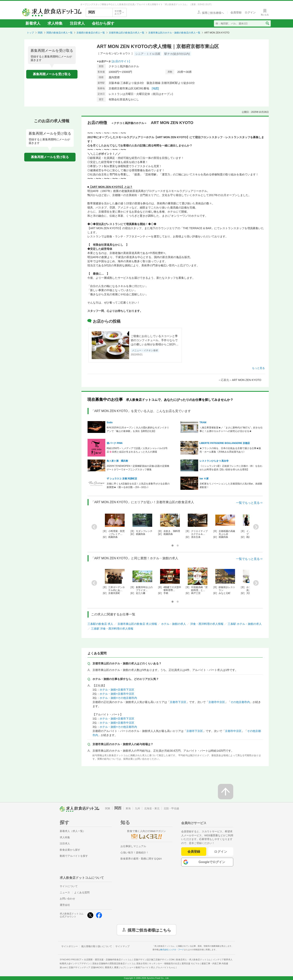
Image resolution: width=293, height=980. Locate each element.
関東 (108, 808)
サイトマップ (122, 946)
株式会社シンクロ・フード (172, 950)
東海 (128, 808)
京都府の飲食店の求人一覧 (91, 33)
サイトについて (69, 886)
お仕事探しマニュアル (133, 846)
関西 (40, 33)
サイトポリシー (70, 946)
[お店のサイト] (121, 61)
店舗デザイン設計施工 (154, 960)
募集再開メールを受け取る (52, 74)
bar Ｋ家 (204, 479)
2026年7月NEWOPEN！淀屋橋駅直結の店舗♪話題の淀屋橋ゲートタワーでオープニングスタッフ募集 (138, 468)
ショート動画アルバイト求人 (151, 967)
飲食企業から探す (70, 850)
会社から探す (103, 23)
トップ (30, 33)
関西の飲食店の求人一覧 (60, 33)
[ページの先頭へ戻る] (226, 792)
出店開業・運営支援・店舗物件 (108, 960)
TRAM (203, 422)
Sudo (110, 422)
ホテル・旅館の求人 (174, 624)
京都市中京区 (217, 702)
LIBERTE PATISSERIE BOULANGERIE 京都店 (225, 443)
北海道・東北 (152, 808)
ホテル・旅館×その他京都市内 (118, 698)
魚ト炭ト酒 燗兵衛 (117, 461)
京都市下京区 (178, 702)
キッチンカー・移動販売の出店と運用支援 (174, 963)
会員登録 (194, 852)
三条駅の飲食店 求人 (100, 624)
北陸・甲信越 (171, 808)
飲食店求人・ (193, 960)
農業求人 (115, 967)
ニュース (65, 892)
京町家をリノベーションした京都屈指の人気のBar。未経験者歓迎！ (231, 485)
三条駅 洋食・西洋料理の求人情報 (112, 629)
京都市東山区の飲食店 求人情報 (137, 624)
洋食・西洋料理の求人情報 (207, 624)
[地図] (155, 88)
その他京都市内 (240, 702)
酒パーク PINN (115, 443)
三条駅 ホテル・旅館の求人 (245, 624)
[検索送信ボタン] (267, 23)
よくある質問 (82, 892)
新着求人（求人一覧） (73, 831)
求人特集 (55, 23)
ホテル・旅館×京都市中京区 (117, 694)
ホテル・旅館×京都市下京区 (117, 690)
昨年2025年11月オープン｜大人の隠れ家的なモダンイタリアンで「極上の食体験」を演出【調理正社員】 (138, 429)
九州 (137, 808)
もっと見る (258, 368)
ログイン (221, 852)
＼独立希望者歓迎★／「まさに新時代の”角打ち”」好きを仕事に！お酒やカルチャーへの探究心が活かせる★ (231, 429)
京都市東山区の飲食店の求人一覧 (127, 33)
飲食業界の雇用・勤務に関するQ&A (141, 859)
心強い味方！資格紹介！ (135, 853)
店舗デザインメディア (86, 967)
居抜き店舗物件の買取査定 (120, 963)
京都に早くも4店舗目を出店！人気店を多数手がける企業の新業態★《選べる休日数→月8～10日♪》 (138, 485)
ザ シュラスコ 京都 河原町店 (122, 479)
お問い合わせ (67, 899)
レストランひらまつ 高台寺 (214, 461)
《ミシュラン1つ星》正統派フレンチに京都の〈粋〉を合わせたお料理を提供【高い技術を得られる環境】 (231, 468)
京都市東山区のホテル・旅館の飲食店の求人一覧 (174, 33)
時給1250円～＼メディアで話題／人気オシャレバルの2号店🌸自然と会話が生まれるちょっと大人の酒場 (137, 450)
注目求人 (77, 23)
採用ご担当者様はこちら (149, 930)
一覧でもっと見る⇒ (249, 503)
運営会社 (65, 905)
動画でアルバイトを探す (74, 856)
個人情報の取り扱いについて (97, 946)
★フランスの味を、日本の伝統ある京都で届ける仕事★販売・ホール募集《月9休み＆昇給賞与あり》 (230, 450)
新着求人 (33, 23)
